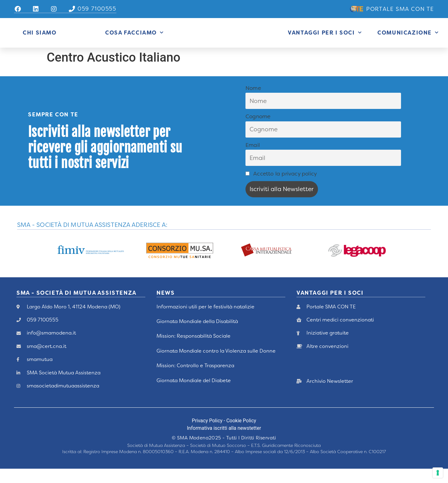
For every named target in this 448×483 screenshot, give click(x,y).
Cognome (258, 131)
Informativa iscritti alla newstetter (224, 442)
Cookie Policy (241, 435)
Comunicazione (408, 40)
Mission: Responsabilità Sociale (194, 350)
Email (253, 159)
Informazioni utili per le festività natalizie (205, 321)
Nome (253, 102)
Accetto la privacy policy (281, 188)
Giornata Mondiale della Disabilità (197, 336)
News (166, 307)
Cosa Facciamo (134, 40)
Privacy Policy (207, 435)
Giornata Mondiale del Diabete (194, 394)
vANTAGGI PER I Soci (330, 307)
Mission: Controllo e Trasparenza (195, 380)
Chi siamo (40, 40)
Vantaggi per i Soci (325, 40)
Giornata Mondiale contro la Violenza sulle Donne (216, 365)
